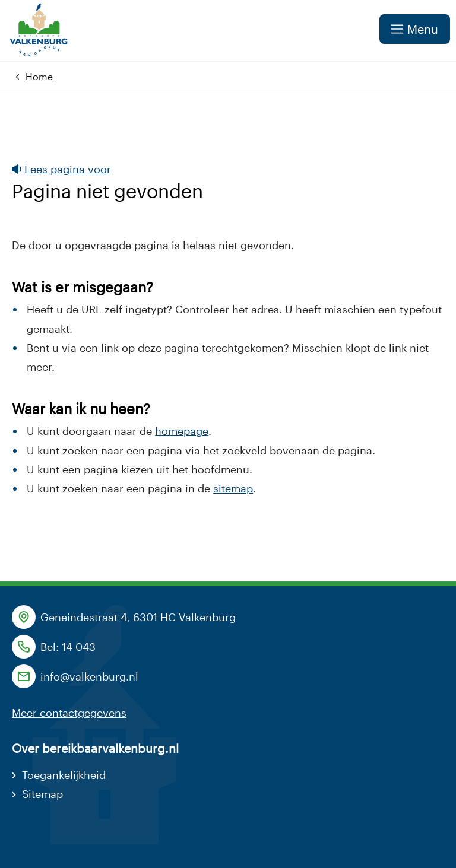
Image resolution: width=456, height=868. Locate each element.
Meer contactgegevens (69, 713)
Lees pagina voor (61, 169)
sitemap (233, 488)
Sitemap (42, 794)
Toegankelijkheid (64, 775)
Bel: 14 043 (68, 647)
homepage (182, 431)
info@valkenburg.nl (89, 676)
